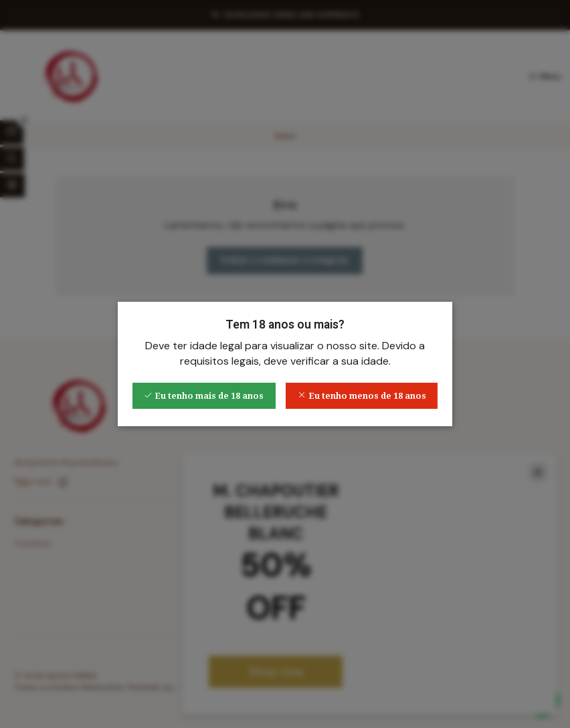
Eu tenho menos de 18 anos (362, 396)
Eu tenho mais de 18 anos (204, 396)
